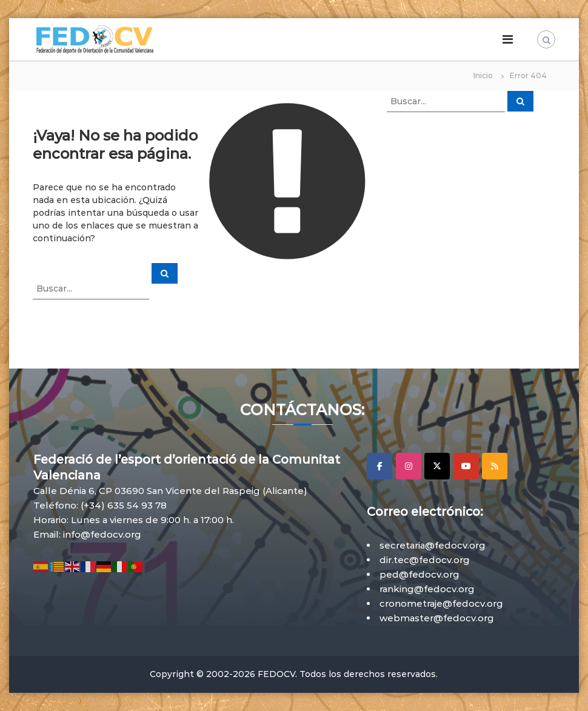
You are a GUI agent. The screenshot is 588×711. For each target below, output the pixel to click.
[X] (437, 466)
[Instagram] (409, 466)
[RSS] (495, 466)
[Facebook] (379, 466)
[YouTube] (466, 466)
